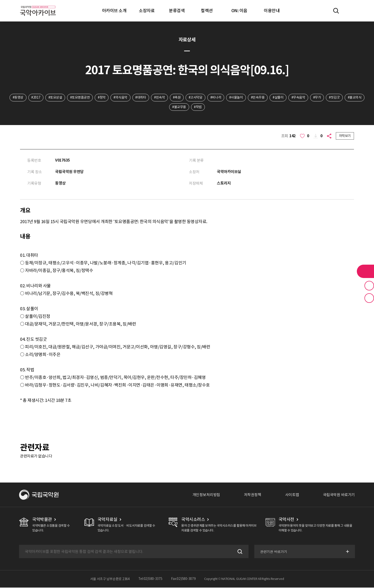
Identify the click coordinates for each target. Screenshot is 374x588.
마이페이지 (350, 11)
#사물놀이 (236, 98)
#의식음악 (120, 98)
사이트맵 (292, 495)
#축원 (177, 98)
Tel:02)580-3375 (150, 579)
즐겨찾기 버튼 (369, 286)
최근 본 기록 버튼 (369, 298)
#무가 (318, 98)
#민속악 (159, 98)
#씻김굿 (335, 98)
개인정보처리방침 (206, 495)
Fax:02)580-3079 (183, 579)
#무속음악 (299, 98)
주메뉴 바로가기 (0, 0)
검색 (239, 552)
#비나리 (216, 98)
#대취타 (140, 98)
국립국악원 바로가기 (339, 495)
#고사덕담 (196, 98)
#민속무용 (258, 98)
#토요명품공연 (79, 98)
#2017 (35, 98)
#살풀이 (278, 98)
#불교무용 (179, 107)
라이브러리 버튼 (365, 271)
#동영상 (17, 98)
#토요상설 (55, 98)
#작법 (198, 107)
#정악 (101, 98)
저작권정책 (253, 495)
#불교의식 (355, 98)
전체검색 (336, 11)
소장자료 (147, 11)
